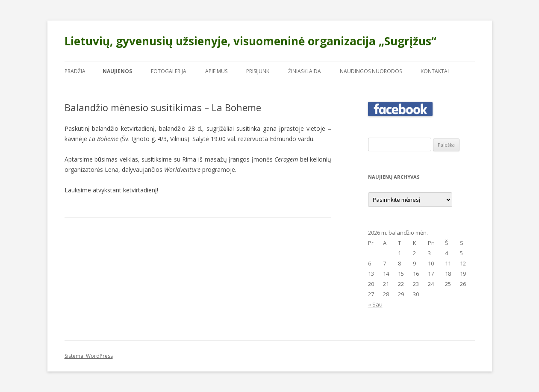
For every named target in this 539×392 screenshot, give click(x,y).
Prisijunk (258, 71)
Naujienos (117, 71)
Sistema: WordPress (89, 356)
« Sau (375, 304)
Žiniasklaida (305, 71)
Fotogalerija (169, 71)
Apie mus (216, 71)
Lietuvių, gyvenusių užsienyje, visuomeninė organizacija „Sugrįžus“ (250, 41)
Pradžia (75, 71)
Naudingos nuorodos (371, 71)
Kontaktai (435, 71)
